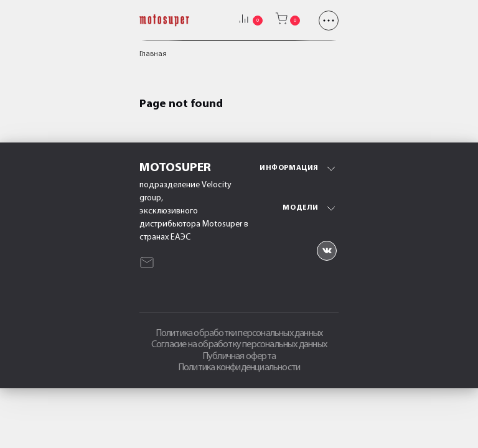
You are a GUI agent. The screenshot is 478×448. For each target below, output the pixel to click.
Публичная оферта (239, 357)
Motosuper (175, 168)
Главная (153, 54)
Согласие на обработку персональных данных (239, 345)
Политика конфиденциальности (239, 368)
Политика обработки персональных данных (239, 334)
